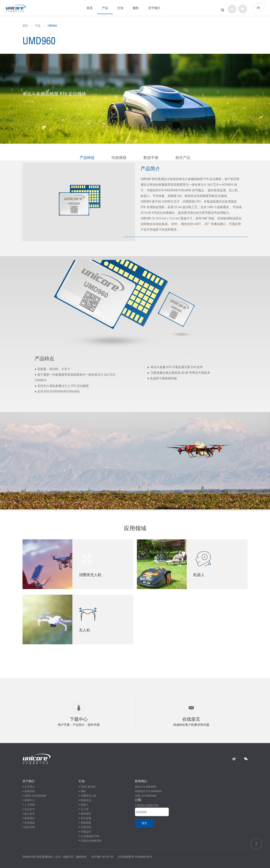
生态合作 (30, 809)
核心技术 (30, 814)
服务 (136, 8)
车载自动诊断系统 (91, 841)
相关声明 (30, 827)
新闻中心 (30, 800)
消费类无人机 (88, 796)
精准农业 (86, 800)
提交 (144, 823)
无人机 (85, 809)
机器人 (85, 805)
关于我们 (154, 8)
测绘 (83, 791)
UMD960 (52, 26)
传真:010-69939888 (146, 796)
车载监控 (86, 832)
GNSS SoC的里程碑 (35, 796)
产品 (105, 8)
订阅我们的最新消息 (147, 805)
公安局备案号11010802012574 (135, 857)
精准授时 (86, 814)
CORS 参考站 (88, 787)
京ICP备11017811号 (102, 857)
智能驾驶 (86, 823)
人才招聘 (30, 805)
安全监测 (86, 818)
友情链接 (30, 823)
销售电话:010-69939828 (148, 791)
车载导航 (86, 827)
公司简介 (30, 787)
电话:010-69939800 (146, 787)
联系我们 (30, 818)
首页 (90, 8)
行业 (120, 8)
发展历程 (30, 791)
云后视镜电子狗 (90, 836)
